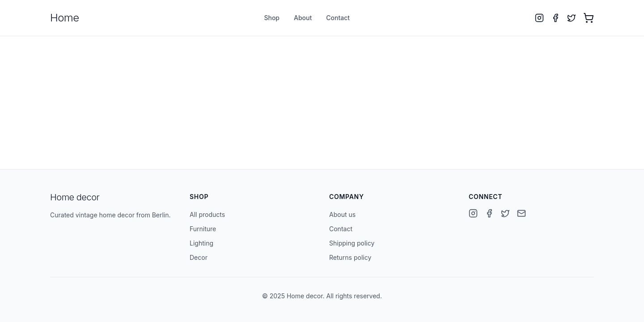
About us (342, 214)
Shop (272, 18)
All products (207, 214)
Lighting (201, 243)
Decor (199, 257)
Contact (338, 18)
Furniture (203, 229)
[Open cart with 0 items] (589, 18)
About (303, 18)
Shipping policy (352, 243)
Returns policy (350, 257)
